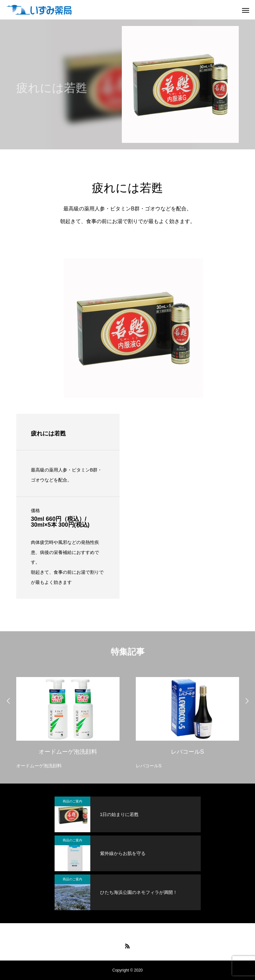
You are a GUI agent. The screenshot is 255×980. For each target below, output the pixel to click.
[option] (68, 721)
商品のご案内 (72, 801)
